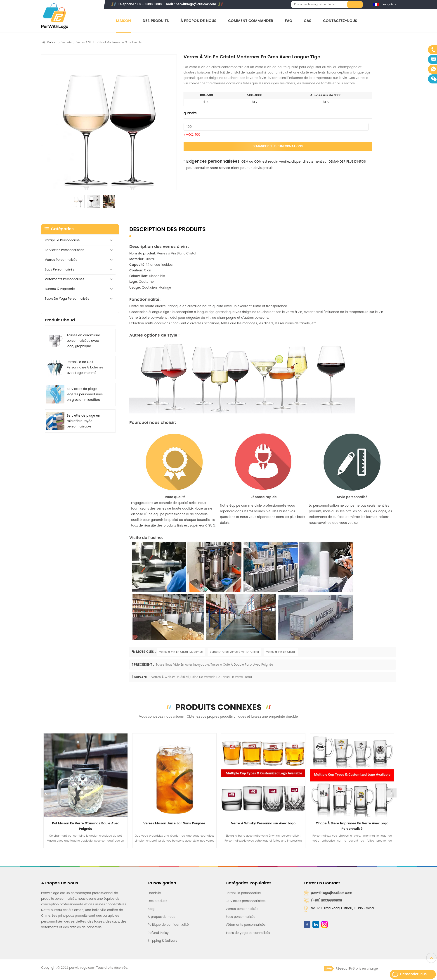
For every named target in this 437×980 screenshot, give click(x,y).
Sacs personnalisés (59, 269)
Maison (123, 21)
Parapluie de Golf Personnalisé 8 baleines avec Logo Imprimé (85, 367)
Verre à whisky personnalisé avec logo (263, 823)
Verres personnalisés (61, 260)
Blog (151, 909)
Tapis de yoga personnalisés (67, 299)
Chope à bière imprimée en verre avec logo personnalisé (352, 826)
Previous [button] (46, 793)
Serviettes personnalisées (65, 250)
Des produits (156, 21)
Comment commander (251, 21)
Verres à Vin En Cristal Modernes (181, 652)
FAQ (289, 21)
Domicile (154, 893)
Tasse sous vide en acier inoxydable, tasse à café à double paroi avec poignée (214, 665)
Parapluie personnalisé (62, 240)
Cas (308, 21)
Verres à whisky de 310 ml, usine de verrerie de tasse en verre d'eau (202, 677)
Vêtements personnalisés (65, 279)
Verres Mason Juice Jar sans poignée (174, 823)
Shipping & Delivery (162, 941)
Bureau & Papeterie (60, 289)
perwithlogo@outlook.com (196, 4)
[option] (109, 122)
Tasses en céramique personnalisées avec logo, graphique (83, 341)
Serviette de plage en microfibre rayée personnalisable (83, 421)
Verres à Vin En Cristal (281, 652)
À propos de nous (198, 21)
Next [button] (391, 793)
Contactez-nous (340, 21)
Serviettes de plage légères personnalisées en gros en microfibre (85, 394)
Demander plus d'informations (278, 146)
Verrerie (66, 42)
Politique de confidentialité (168, 925)
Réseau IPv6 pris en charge (351, 969)
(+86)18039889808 (326, 901)
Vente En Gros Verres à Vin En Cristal (234, 652)
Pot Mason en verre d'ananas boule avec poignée (86, 826)
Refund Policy (158, 933)
